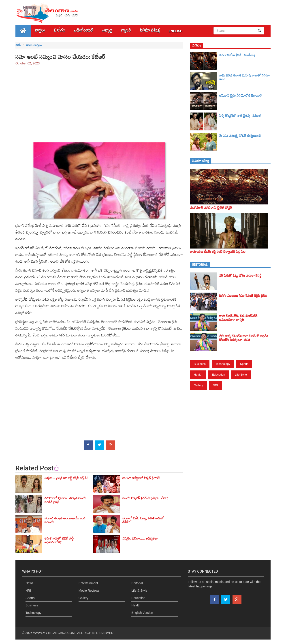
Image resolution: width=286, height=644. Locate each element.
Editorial (137, 583)
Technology (223, 364)
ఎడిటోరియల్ (84, 31)
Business (200, 364)
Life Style (241, 375)
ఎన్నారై (107, 31)
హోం (18, 45)
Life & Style (139, 591)
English (176, 31)
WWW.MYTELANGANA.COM (54, 633)
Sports (244, 364)
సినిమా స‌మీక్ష (150, 31)
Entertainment (88, 583)
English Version (142, 613)
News (29, 583)
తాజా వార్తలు (34, 45)
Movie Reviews (89, 591)
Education (219, 375)
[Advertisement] (99, 101)
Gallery (198, 385)
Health (198, 375)
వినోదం (60, 31)
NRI (215, 385)
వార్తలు (40, 31)
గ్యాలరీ (126, 31)
